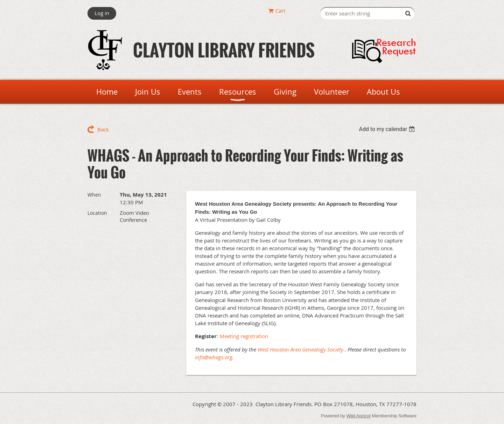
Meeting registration (244, 336)
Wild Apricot (359, 416)
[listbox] (388, 129)
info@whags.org (214, 357)
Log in (102, 13)
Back (103, 129)
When (94, 195)
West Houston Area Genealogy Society (300, 349)
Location (97, 213)
